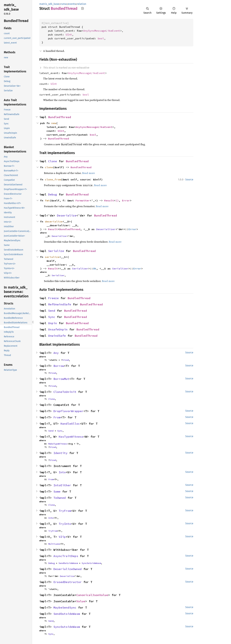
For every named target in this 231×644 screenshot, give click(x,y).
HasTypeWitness (71, 437)
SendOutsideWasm (68, 563)
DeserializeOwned (68, 569)
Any (56, 353)
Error (126, 200)
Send (52, 311)
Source (189, 179)
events (72, 4)
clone (49, 167)
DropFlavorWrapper (68, 411)
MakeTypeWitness (58, 444)
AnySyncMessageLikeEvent (102, 31)
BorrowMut (61, 379)
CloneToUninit (65, 392)
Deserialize (67, 215)
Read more (88, 173)
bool (101, 38)
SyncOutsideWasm (91, 563)
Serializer (80, 268)
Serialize (56, 251)
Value (81, 601)
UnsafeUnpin (58, 329)
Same (57, 491)
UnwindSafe (57, 336)
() (117, 200)
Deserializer (106, 229)
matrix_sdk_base (49, 4)
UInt (69, 35)
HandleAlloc (70, 424)
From (57, 417)
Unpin (53, 323)
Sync (52, 317)
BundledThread (60, 117)
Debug (53, 194)
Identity (60, 453)
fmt (47, 200)
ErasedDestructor (68, 582)
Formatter (83, 200)
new (54, 123)
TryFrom (65, 511)
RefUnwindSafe (60, 304)
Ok (95, 268)
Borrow (59, 366)
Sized (66, 360)
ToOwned (60, 498)
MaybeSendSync (65, 607)
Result (109, 200)
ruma (64, 4)
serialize (52, 257)
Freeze (53, 298)
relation (81, 4)
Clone (53, 161)
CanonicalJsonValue (92, 595)
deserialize (54, 221)
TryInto (65, 524)
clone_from (53, 179)
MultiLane (54, 544)
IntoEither (62, 485)
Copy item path (83, 8)
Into (62, 472)
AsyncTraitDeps (66, 556)
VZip (62, 537)
